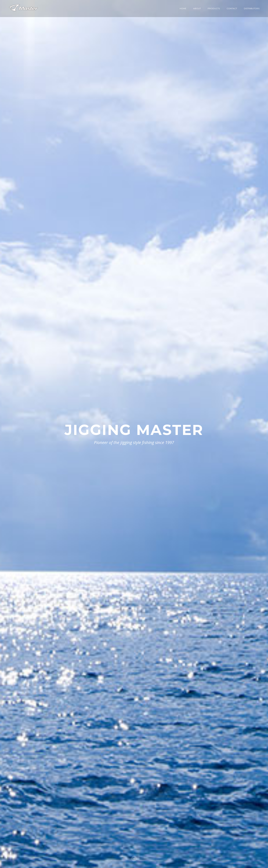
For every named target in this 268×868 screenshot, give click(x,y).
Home (183, 8)
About (197, 8)
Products (214, 8)
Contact (232, 8)
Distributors (252, 8)
